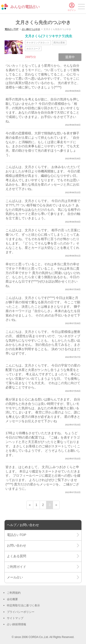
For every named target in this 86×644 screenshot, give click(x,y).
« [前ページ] (30, 505)
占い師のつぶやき (31, 29)
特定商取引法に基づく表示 (23, 605)
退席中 (70, 57)
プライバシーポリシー (21, 612)
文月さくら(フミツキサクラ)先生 (49, 36)
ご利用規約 (14, 593)
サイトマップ (15, 618)
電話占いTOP (11, 29)
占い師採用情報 (17, 624)
